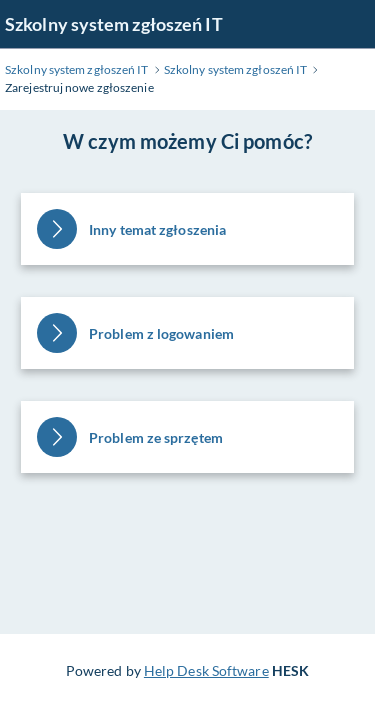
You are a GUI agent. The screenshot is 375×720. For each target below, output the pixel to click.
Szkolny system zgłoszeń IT (114, 24)
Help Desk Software (206, 670)
